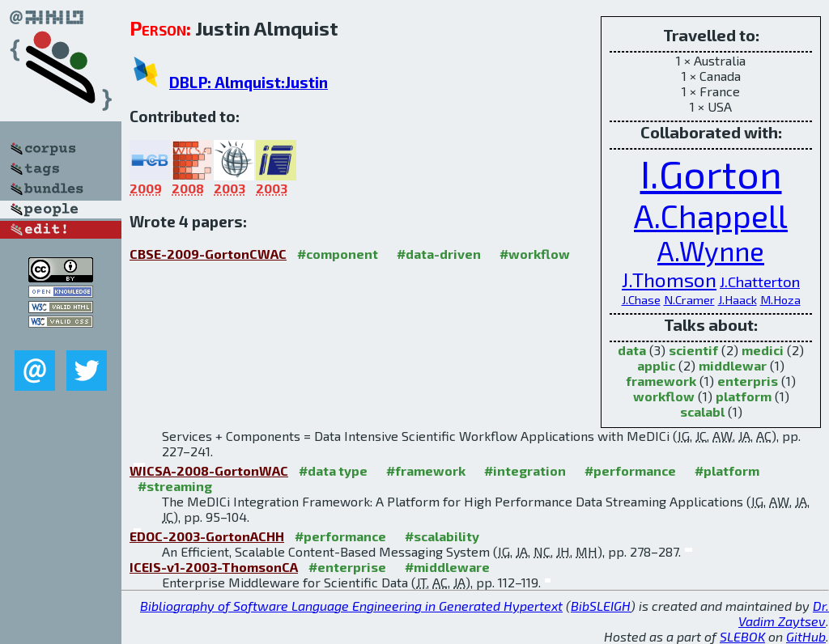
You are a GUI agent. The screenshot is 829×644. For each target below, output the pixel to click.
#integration (525, 470)
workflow (664, 396)
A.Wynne (711, 251)
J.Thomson (669, 279)
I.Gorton (711, 173)
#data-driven (439, 254)
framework (661, 381)
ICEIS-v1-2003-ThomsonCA (214, 567)
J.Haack (738, 299)
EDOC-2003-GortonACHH (207, 536)
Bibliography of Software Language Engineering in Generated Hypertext (351, 606)
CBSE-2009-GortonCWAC (208, 254)
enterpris (748, 381)
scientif (693, 350)
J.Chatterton (760, 282)
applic (656, 365)
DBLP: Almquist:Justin (249, 82)
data (632, 350)
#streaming (175, 486)
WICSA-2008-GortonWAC (209, 470)
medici (763, 350)
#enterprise (347, 567)
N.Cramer (689, 299)
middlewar (733, 365)
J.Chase (641, 299)
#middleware (447, 567)
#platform (727, 470)
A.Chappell (711, 216)
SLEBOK (742, 636)
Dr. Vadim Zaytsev (784, 613)
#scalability (442, 536)
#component (338, 254)
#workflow (535, 254)
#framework (426, 470)
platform (744, 396)
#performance (630, 470)
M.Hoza (780, 299)
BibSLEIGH (601, 606)
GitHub (806, 636)
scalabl (702, 411)
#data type (333, 470)
